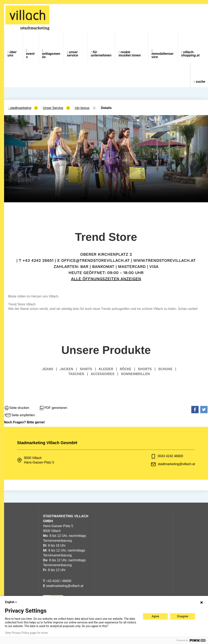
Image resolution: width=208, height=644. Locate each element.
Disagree (183, 616)
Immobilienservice (162, 55)
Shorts (145, 369)
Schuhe (165, 369)
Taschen (76, 374)
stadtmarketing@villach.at (176, 464)
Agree (155, 616)
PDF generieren (53, 408)
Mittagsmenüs (51, 55)
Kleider (106, 369)
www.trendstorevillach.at (164, 260)
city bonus (82, 108)
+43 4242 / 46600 (57, 581)
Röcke (125, 369)
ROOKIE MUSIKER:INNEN (129, 54)
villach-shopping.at (190, 54)
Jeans (48, 369)
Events (30, 55)
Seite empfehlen (19, 415)
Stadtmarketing (21, 108)
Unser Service (72, 54)
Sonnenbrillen (135, 374)
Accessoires (103, 374)
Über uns (12, 54)
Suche (200, 82)
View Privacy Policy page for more (26, 633)
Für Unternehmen (101, 54)
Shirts (86, 369)
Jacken (66, 369)
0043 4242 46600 (171, 456)
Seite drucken (17, 408)
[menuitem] (14, 47)
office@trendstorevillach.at (95, 260)
